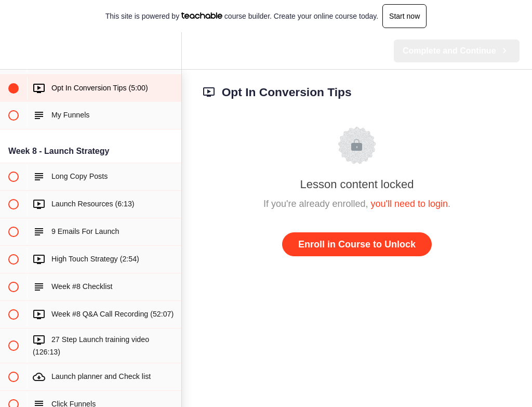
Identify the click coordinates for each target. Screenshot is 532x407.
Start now (404, 16)
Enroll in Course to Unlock (357, 244)
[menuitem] (168, 51)
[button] (13, 51)
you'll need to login (410, 204)
